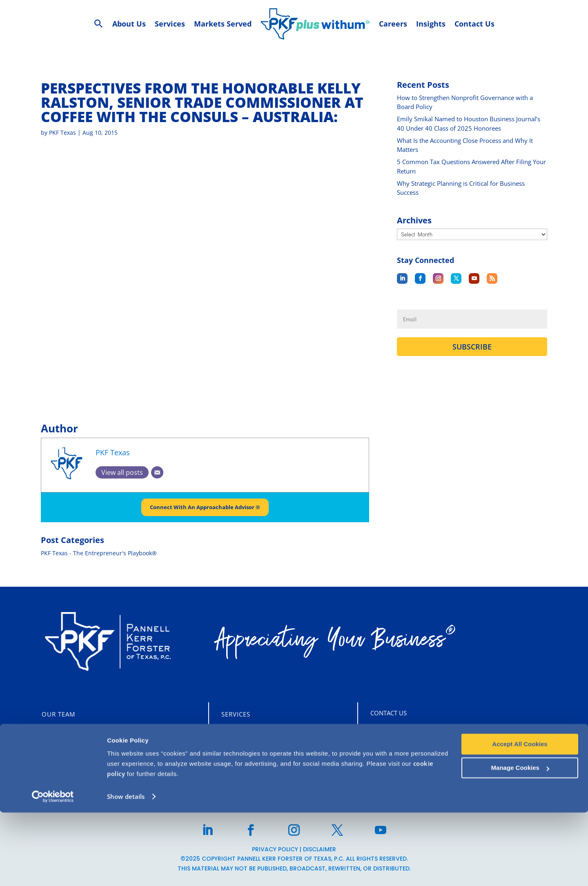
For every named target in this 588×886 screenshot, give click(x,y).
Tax (227, 750)
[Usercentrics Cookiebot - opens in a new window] (53, 870)
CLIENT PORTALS (74, 768)
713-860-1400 (410, 750)
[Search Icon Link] (99, 24)
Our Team (58, 714)
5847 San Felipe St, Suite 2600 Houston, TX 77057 (459, 732)
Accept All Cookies (520, 818)
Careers (55, 750)
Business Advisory (254, 766)
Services (236, 714)
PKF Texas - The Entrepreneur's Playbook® (99, 553)
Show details (126, 870)
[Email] (157, 472)
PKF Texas (62, 132)
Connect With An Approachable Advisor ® (205, 507)
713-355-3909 (410, 767)
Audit (231, 732)
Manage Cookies (520, 841)
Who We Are (63, 732)
